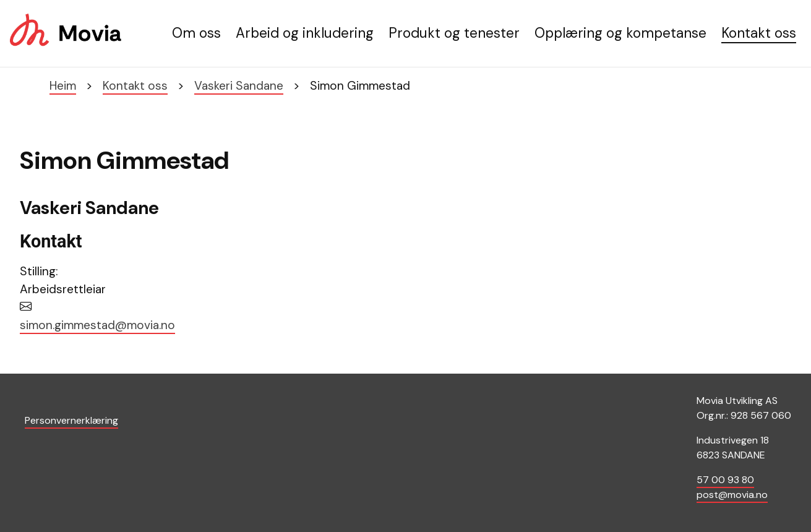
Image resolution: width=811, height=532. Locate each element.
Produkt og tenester (454, 33)
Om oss (196, 33)
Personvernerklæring (71, 420)
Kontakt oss (759, 33)
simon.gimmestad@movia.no (97, 325)
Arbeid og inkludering (305, 33)
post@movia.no (732, 495)
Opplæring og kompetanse (620, 33)
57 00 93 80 (725, 480)
